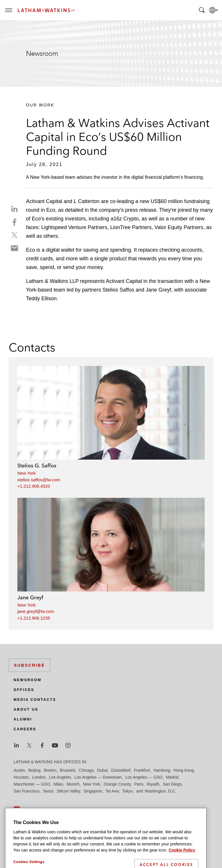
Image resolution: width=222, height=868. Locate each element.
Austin (19, 770)
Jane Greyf (30, 597)
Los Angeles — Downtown (98, 777)
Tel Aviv (112, 791)
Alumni (23, 719)
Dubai (102, 770)
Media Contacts (35, 700)
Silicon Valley (68, 791)
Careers (25, 729)
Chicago (86, 770)
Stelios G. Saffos (37, 466)
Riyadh (153, 784)
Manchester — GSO (32, 784)
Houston (21, 777)
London (39, 777)
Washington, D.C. (160, 791)
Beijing (34, 770)
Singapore (93, 791)
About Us (26, 709)
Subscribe (29, 665)
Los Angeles (60, 777)
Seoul (48, 791)
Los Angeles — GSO (144, 777)
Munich (73, 784)
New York (26, 473)
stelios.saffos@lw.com (39, 480)
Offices (24, 690)
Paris (139, 784)
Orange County (117, 784)
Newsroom (27, 680)
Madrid (172, 777)
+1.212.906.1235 (34, 618)
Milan (58, 784)
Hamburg (162, 770)
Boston (50, 770)
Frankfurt (142, 770)
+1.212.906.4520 (34, 486)
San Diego (172, 784)
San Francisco (26, 791)
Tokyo (128, 791)
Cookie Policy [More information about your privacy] (182, 861)
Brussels (68, 770)
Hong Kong (184, 770)
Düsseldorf (121, 770)
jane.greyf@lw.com (36, 611)
